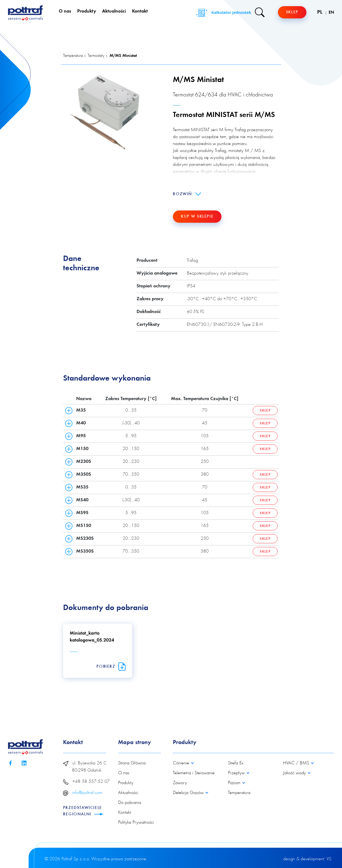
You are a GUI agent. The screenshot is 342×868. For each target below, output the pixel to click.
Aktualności (114, 11)
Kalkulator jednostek (223, 13)
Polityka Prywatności (136, 823)
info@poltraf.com (87, 793)
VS (329, 859)
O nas (65, 11)
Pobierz (111, 667)
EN (331, 13)
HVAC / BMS (297, 763)
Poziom (235, 783)
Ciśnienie (182, 763)
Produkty (87, 11)
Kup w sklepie (197, 217)
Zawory (180, 783)
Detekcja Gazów (189, 793)
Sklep (292, 12)
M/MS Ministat (123, 56)
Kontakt (140, 11)
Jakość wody (295, 773)
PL (320, 12)
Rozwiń (187, 194)
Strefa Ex (236, 763)
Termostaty (96, 56)
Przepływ (237, 773)
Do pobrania (130, 803)
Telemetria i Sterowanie (194, 773)
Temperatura (73, 56)
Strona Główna (132, 763)
